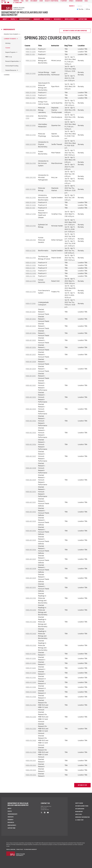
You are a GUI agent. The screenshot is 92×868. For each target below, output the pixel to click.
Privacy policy (20, 849)
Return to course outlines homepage (75, 31)
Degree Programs (10, 52)
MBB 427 (31, 214)
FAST (27, 1)
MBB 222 (31, 60)
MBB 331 (31, 189)
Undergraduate (24, 19)
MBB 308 (31, 110)
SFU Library (34, 1)
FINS (22, 1)
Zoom (41, 1)
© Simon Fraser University (30, 849)
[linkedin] (5, 2)
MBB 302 (31, 103)
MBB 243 (31, 86)
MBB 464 (31, 292)
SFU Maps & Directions (82, 806)
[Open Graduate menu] (41, 19)
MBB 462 (31, 281)
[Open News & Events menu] (76, 19)
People (13, 19)
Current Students (10, 39)
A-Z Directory (79, 820)
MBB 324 (31, 153)
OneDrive (16, 1)
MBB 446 (31, 258)
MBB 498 (31, 761)
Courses (8, 48)
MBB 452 (31, 271)
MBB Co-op (9, 57)
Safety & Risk (79, 803)
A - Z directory (18, 3)
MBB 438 (31, 240)
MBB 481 (31, 312)
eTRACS (71, 1)
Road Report (79, 812)
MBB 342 (31, 198)
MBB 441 (31, 251)
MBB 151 (31, 49)
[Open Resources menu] (62, 19)
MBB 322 (31, 135)
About (5, 19)
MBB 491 (31, 654)
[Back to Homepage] (13, 7)
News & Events (70, 19)
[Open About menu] (8, 19)
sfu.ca (3, 1)
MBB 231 (31, 73)
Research (47, 19)
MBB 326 (31, 163)
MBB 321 (31, 125)
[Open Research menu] (51, 19)
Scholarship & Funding (12, 66)
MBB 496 (31, 705)
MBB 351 (31, 202)
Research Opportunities (12, 61)
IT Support (64, 1)
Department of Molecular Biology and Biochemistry (25, 14)
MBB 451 (31, 263)
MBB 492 (31, 678)
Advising (8, 43)
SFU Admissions (80, 809)
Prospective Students (11, 34)
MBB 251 (31, 93)
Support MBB (83, 19)
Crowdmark (79, 1)
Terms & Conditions (11, 849)
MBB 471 (31, 303)
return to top (82, 785)
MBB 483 (31, 502)
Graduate (37, 19)
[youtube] (8, 2)
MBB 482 (31, 385)
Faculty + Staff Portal (52, 1)
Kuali (86, 1)
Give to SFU (79, 814)
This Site (81, 9)
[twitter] (2, 2)
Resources (57, 19)
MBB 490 (31, 598)
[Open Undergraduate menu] (31, 19)
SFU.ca (88, 9)
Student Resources (11, 70)
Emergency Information (82, 817)
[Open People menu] (17, 19)
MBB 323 (31, 144)
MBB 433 (31, 226)
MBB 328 (31, 177)
